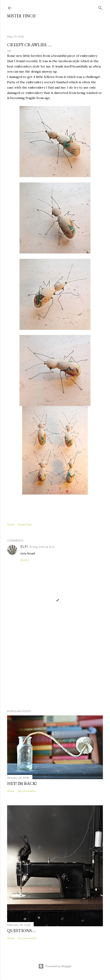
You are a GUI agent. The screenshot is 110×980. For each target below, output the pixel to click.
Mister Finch (21, 16)
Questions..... (22, 931)
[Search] (100, 7)
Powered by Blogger (55, 966)
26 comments (27, 791)
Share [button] (11, 524)
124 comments (27, 938)
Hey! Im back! (22, 783)
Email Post (25, 524)
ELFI (24, 547)
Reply (25, 560)
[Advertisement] (55, 667)
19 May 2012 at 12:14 (42, 547)
